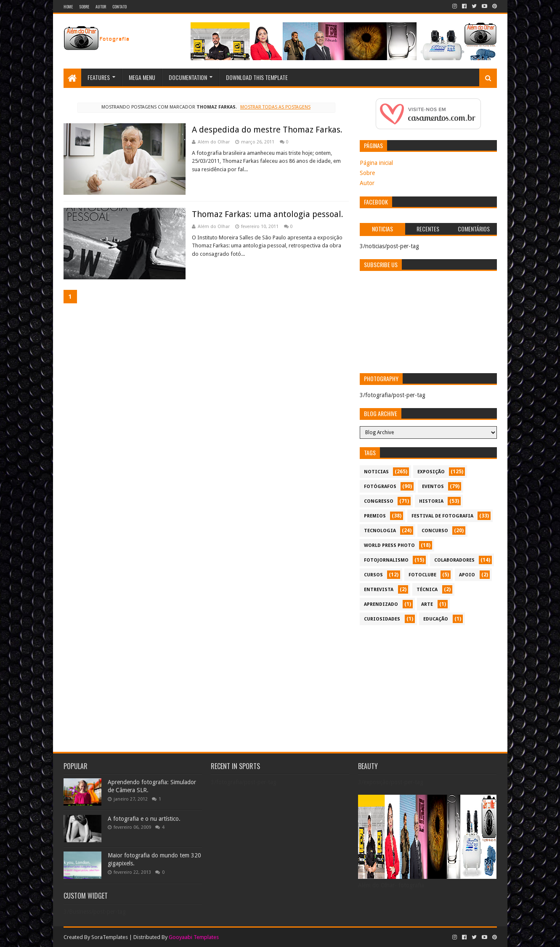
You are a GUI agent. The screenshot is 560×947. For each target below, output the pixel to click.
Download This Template (257, 77)
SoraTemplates (110, 937)
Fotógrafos (380, 487)
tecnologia (380, 531)
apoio (467, 575)
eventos (433, 487)
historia (431, 501)
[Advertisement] (428, 688)
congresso (379, 501)
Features (99, 77)
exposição (431, 472)
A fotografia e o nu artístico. (144, 819)
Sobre (84, 7)
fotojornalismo (386, 560)
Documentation (188, 77)
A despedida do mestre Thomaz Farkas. (267, 130)
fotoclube (422, 575)
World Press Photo (389, 545)
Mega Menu (142, 77)
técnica (427, 590)
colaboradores (454, 560)
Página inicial (376, 163)
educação (436, 619)
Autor (101, 7)
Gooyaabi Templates (194, 937)
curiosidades (382, 619)
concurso (435, 531)
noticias (376, 472)
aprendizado (381, 604)
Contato (119, 7)
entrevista (379, 590)
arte (427, 604)
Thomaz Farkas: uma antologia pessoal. (268, 214)
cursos (373, 575)
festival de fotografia (442, 516)
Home (68, 7)
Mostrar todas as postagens (275, 107)
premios (375, 516)
